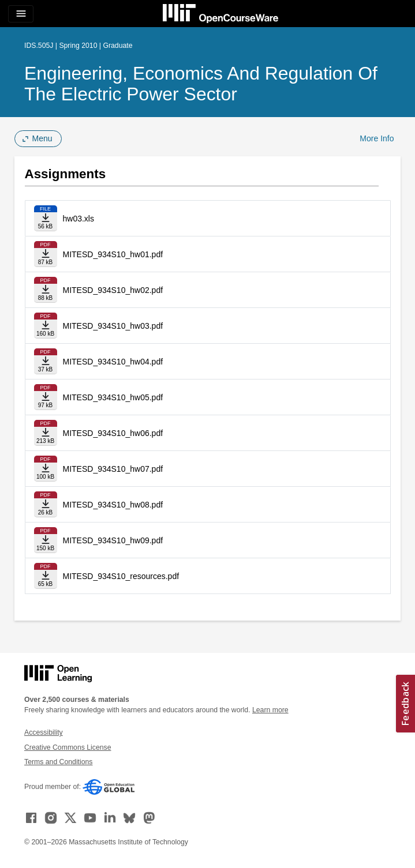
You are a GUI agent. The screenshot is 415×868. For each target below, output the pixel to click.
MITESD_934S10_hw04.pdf (113, 362)
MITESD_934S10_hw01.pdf (113, 254)
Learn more (270, 710)
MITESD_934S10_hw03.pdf (113, 326)
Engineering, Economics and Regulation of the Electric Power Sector (201, 84)
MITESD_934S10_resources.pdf (121, 576)
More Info (377, 138)
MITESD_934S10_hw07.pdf (113, 469)
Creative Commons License (68, 747)
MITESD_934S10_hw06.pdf (113, 433)
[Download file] (46, 218)
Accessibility (44, 732)
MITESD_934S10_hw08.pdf (113, 505)
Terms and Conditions (58, 762)
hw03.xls (78, 219)
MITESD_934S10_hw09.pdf (113, 540)
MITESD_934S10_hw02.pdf (113, 290)
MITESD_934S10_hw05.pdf (113, 397)
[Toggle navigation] (21, 14)
